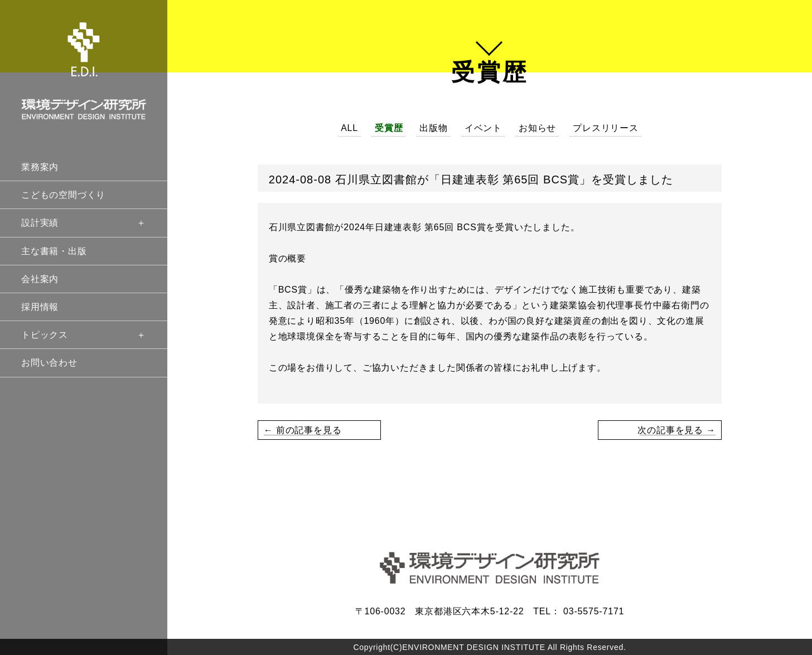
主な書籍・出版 (54, 251)
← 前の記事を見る (303, 430)
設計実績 (84, 223)
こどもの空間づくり (63, 195)
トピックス (84, 335)
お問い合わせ (49, 363)
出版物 (433, 128)
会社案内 (40, 279)
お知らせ (537, 128)
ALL (349, 128)
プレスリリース (606, 128)
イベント (483, 128)
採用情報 (40, 307)
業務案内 (40, 167)
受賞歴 (389, 128)
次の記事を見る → (676, 430)
